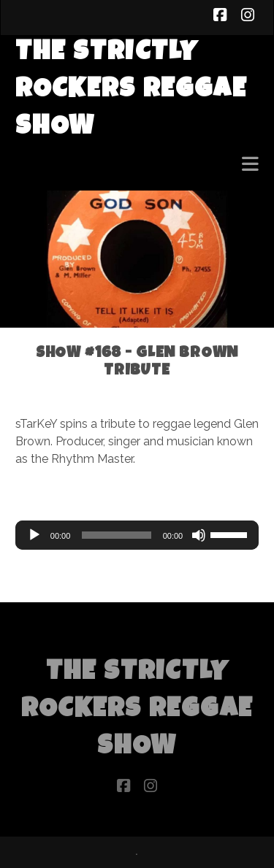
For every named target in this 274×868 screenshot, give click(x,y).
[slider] (116, 535)
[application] (137, 535)
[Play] (34, 535)
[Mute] (199, 535)
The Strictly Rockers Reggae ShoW (131, 91)
